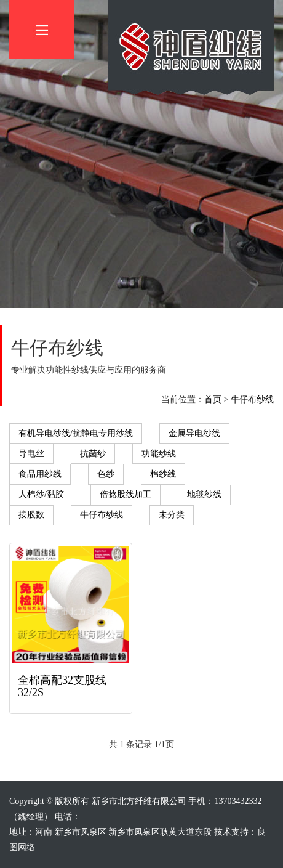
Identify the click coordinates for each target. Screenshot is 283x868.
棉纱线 (163, 474)
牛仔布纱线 (252, 400)
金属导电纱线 (194, 433)
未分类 (172, 515)
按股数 (31, 515)
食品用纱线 (40, 474)
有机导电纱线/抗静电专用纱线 (76, 433)
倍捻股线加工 (126, 494)
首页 (213, 400)
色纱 (106, 474)
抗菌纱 (93, 454)
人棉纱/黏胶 (41, 494)
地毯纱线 (204, 494)
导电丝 (31, 454)
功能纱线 (159, 454)
